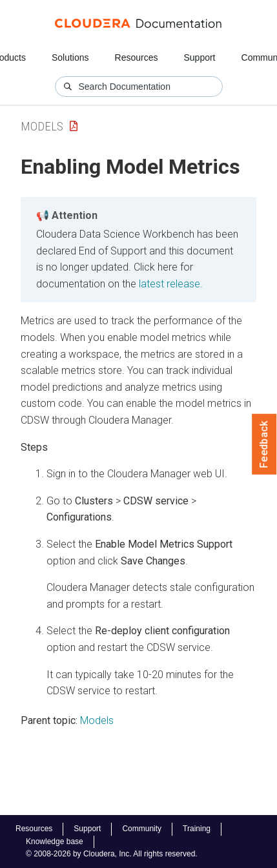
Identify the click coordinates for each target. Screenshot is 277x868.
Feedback (264, 444)
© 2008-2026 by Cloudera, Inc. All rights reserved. (112, 854)
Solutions (70, 57)
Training (197, 829)
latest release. (171, 284)
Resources (137, 57)
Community (142, 829)
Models (42, 126)
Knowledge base (55, 842)
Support (199, 57)
